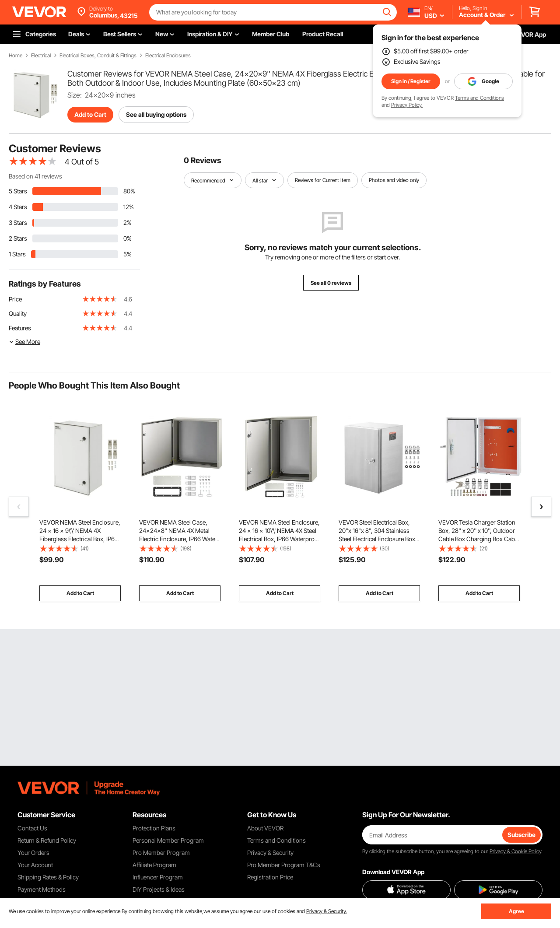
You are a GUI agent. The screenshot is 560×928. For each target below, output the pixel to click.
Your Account (35, 865)
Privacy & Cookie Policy (515, 851)
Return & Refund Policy (47, 840)
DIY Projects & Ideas (159, 889)
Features (20, 328)
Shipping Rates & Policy (48, 877)
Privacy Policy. (407, 105)
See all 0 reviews (331, 283)
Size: (75, 95)
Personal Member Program (168, 840)
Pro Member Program (161, 853)
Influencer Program (158, 877)
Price (15, 299)
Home (16, 56)
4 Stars (18, 207)
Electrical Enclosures (168, 56)
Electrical (41, 56)
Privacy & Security (270, 853)
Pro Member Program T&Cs (284, 865)
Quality (18, 313)
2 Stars (18, 238)
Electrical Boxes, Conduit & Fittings (98, 56)
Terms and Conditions (479, 98)
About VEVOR (265, 828)
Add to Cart (90, 114)
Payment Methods (42, 889)
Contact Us (32, 828)
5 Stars (18, 191)
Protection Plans (154, 828)
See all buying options (156, 114)
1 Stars (17, 254)
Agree (516, 911)
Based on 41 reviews (35, 176)
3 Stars (18, 222)
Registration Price (270, 877)
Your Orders (33, 853)
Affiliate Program (154, 865)
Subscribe (521, 835)
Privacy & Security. (327, 911)
